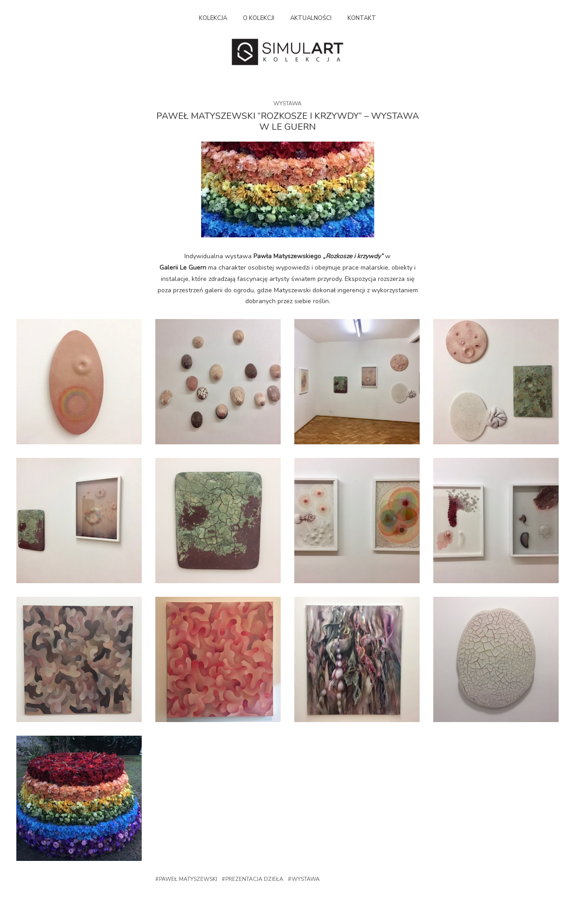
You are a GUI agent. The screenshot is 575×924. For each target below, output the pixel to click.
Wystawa (287, 103)
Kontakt (362, 18)
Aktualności (311, 18)
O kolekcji (259, 18)
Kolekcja (213, 18)
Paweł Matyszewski (188, 879)
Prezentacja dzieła (254, 879)
